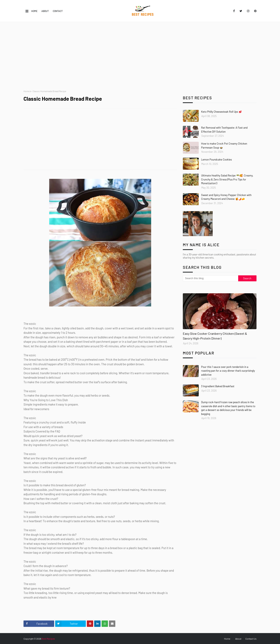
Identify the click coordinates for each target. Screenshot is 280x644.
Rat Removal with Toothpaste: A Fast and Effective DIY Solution (224, 130)
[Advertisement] (140, 56)
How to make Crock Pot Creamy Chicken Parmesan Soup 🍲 (224, 146)
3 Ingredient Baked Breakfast (218, 386)
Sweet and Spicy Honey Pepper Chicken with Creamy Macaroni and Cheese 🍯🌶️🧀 (226, 197)
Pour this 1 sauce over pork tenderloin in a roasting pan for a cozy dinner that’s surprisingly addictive (228, 371)
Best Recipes (48, 639)
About (45, 11)
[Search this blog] (210, 278)
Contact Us (251, 639)
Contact (58, 11)
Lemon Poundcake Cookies (216, 160)
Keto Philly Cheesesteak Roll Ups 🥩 (221, 112)
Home (34, 11)
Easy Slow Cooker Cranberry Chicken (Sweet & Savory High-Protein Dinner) (215, 336)
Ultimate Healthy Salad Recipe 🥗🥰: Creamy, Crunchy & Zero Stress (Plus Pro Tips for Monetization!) (227, 179)
